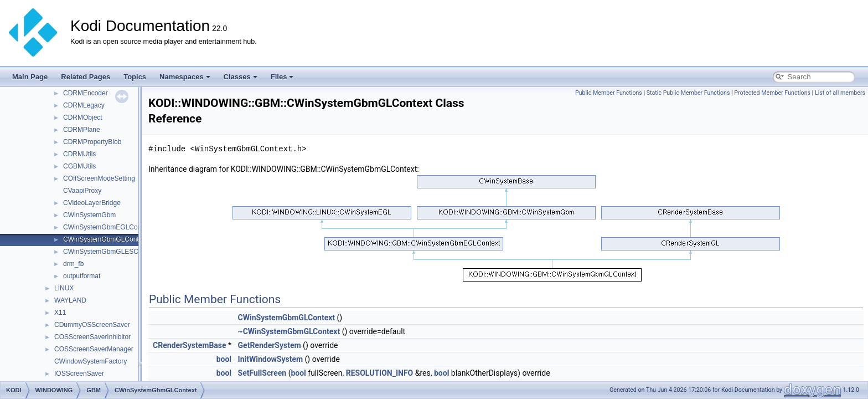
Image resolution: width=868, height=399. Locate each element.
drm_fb (73, 264)
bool (224, 359)
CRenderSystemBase (190, 345)
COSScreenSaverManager (94, 349)
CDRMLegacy (84, 105)
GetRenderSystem (270, 345)
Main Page (30, 77)
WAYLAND (70, 300)
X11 (60, 313)
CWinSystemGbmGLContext (105, 239)
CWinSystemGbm (89, 215)
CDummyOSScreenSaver (92, 325)
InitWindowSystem (271, 359)
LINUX (64, 288)
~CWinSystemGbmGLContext (289, 331)
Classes (241, 77)
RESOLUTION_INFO (380, 373)
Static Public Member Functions (688, 93)
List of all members (840, 93)
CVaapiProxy (82, 191)
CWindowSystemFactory (91, 361)
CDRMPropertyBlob (92, 142)
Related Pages (86, 77)
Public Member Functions (609, 93)
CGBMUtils (79, 166)
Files (282, 77)
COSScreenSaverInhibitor (92, 337)
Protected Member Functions (772, 93)
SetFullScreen (262, 373)
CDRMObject (83, 117)
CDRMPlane (82, 130)
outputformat (82, 276)
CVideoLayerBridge (92, 203)
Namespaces (185, 77)
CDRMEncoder (86, 93)
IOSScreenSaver (79, 374)
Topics (135, 77)
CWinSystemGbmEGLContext (108, 227)
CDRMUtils (79, 154)
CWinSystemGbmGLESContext (110, 252)
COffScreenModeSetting (99, 178)
